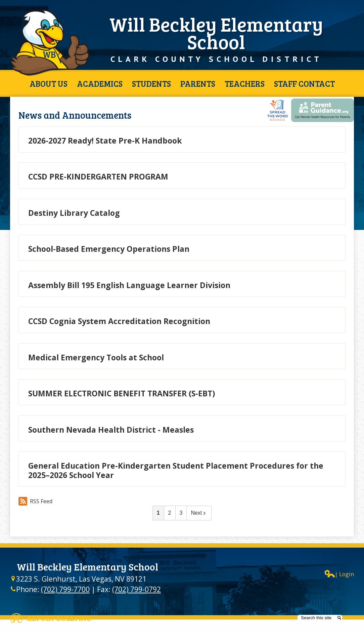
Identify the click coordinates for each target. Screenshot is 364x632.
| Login (339, 574)
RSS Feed (35, 501)
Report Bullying (59, 618)
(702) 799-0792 (136, 589)
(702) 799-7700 (65, 589)
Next (199, 513)
